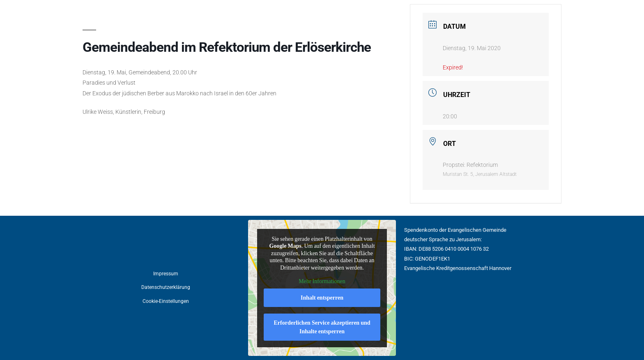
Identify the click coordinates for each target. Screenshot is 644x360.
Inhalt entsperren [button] (322, 297)
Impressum (166, 274)
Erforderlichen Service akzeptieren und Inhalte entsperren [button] (322, 327)
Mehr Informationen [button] (322, 281)
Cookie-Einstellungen (166, 301)
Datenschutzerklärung (166, 287)
